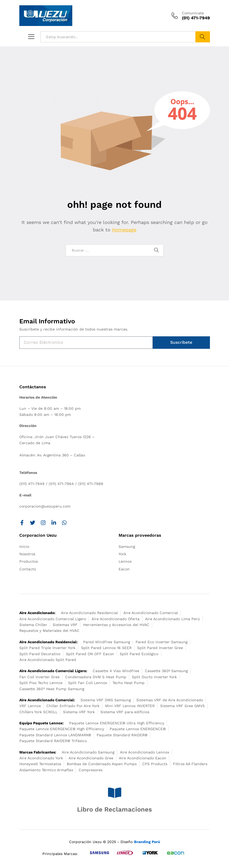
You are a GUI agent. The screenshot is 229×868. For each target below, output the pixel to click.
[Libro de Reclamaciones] (115, 793)
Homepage (124, 230)
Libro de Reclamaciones (114, 809)
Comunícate (193, 13)
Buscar (203, 37)
